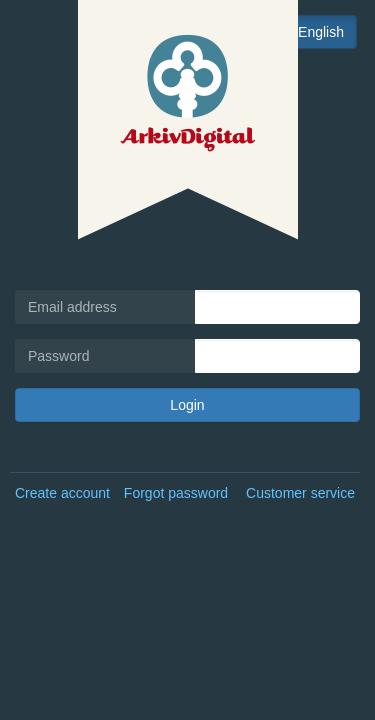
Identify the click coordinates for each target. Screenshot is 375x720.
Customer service (300, 493)
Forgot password (176, 493)
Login (187, 405)
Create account (62, 493)
